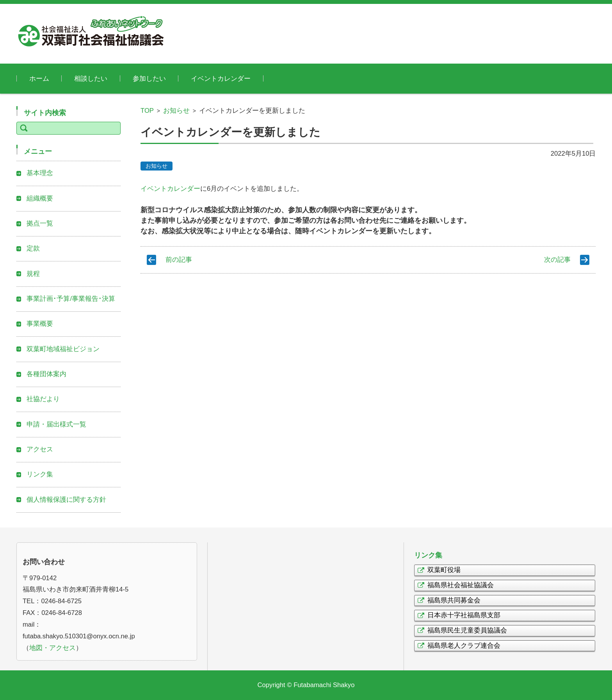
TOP (147, 111)
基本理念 (40, 173)
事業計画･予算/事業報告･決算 (71, 299)
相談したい (91, 79)
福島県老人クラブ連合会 (464, 646)
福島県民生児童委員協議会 (467, 630)
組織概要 (40, 198)
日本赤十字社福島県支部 (464, 615)
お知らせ (176, 111)
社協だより (43, 399)
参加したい (149, 79)
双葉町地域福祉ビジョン (63, 349)
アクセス (40, 449)
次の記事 (557, 260)
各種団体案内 (46, 374)
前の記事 (179, 260)
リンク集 (40, 474)
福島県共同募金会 (454, 600)
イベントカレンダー (221, 79)
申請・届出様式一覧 (56, 424)
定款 (33, 248)
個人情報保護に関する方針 (66, 500)
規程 (33, 274)
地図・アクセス (52, 648)
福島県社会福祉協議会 (461, 585)
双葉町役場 (444, 570)
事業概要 (40, 324)
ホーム (39, 79)
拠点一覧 (40, 223)
